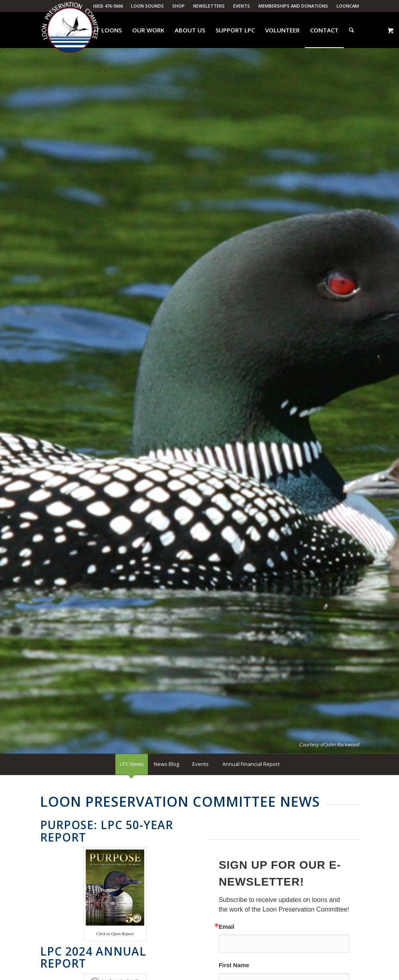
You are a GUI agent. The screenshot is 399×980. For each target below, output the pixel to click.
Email (227, 927)
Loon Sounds (147, 6)
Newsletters (209, 6)
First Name (234, 965)
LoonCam (348, 6)
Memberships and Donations (293, 6)
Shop (178, 6)
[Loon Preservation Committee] (70, 30)
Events (242, 6)
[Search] (351, 30)
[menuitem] (148, 6)
